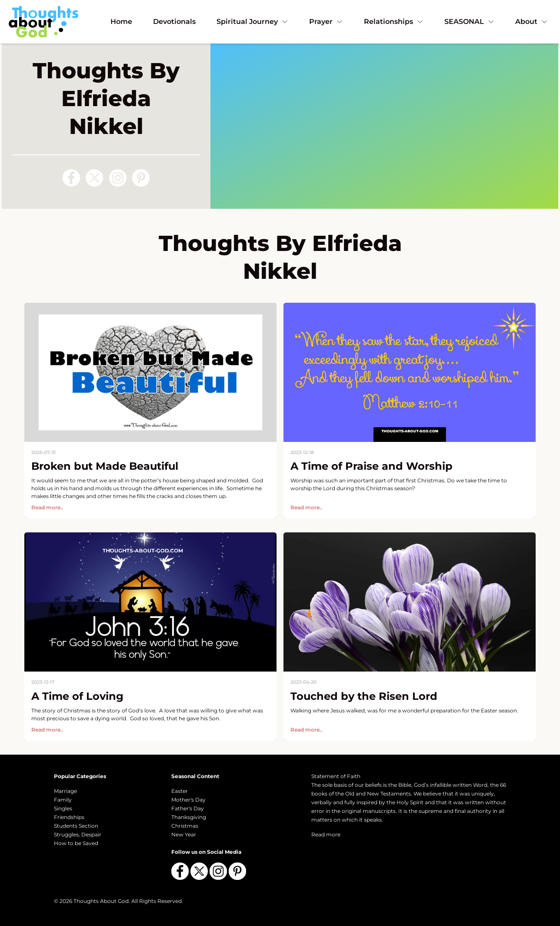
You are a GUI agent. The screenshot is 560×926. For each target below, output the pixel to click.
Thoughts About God (101, 901)
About (532, 22)
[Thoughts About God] (43, 22)
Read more (326, 834)
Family (63, 800)
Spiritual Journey (252, 22)
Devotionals (174, 22)
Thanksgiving (189, 817)
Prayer (326, 22)
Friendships (69, 817)
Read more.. (47, 507)
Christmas (185, 826)
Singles (63, 808)
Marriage (65, 791)
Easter (180, 791)
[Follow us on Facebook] (71, 178)
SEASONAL (469, 22)
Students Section (76, 826)
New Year (184, 834)
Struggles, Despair (78, 834)
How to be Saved (76, 843)
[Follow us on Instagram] (118, 178)
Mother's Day (188, 800)
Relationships (394, 22)
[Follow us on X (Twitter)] (94, 178)
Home (121, 22)
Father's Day (188, 808)
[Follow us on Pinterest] (141, 178)
